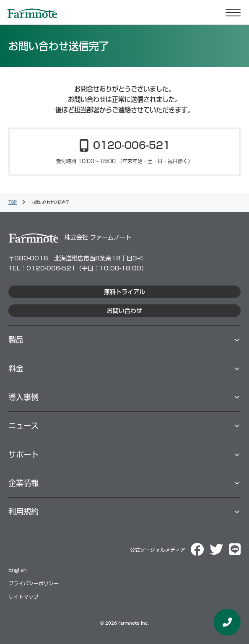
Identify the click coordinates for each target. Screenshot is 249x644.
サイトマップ (23, 597)
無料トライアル (124, 292)
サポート (23, 454)
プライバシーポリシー (34, 583)
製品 (16, 340)
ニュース (23, 426)
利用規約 (23, 512)
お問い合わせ (124, 311)
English (17, 570)
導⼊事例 (23, 397)
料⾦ (16, 369)
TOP (13, 202)
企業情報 (23, 483)
